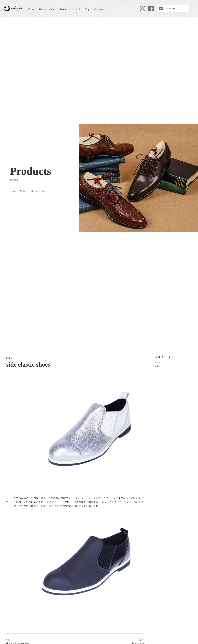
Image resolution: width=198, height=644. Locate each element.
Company (99, 9)
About (42, 9)
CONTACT (173, 9)
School (77, 9)
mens (157, 362)
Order (52, 9)
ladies (9, 358)
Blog (87, 9)
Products (64, 9)
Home (31, 9)
